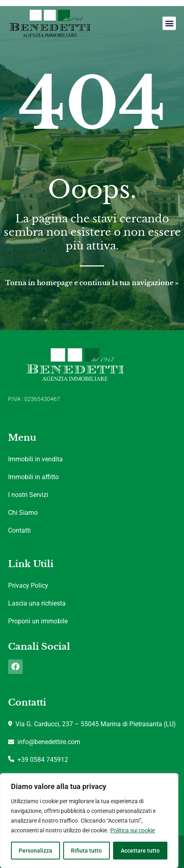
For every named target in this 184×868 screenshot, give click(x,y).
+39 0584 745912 (38, 760)
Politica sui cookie (133, 830)
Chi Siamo (23, 513)
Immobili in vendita (35, 459)
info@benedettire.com (44, 742)
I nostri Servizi (28, 495)
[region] (89, 821)
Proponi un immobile (38, 621)
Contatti (19, 530)
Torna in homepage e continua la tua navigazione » (92, 283)
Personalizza (35, 851)
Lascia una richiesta (37, 603)
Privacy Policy (28, 585)
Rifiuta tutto (86, 851)
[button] (169, 23)
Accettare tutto (140, 851)
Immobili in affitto (33, 477)
